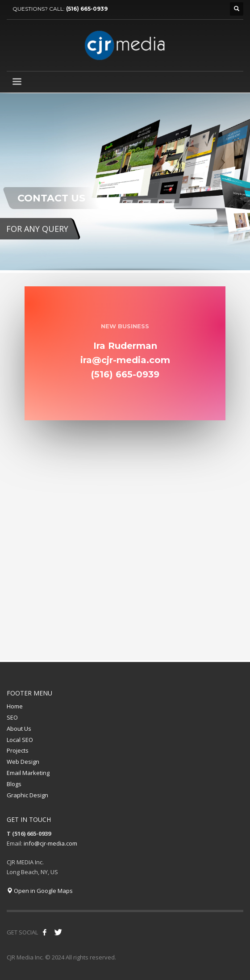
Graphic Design (27, 795)
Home (15, 706)
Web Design (23, 762)
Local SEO (20, 740)
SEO (12, 717)
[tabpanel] (125, 183)
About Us (19, 729)
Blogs (14, 784)
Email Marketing (28, 773)
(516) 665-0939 (87, 9)
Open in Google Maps (40, 891)
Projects (18, 750)
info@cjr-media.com (50, 843)
